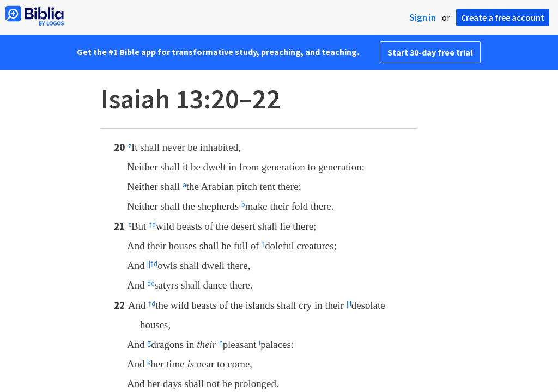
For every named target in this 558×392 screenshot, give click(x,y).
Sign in (423, 17)
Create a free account (503, 17)
